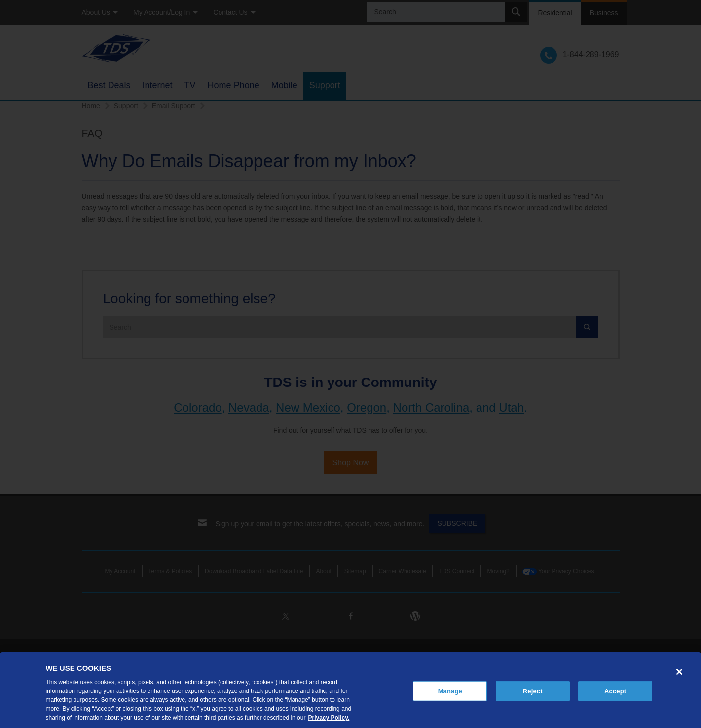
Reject (533, 691)
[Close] (679, 672)
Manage (450, 691)
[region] (350, 690)
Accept (615, 691)
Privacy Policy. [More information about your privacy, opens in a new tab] (329, 718)
